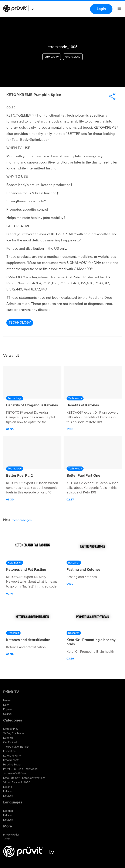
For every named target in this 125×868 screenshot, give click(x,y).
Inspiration (9, 751)
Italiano (8, 791)
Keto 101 (8, 738)
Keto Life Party (12, 756)
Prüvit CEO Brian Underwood (20, 769)
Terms (7, 839)
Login (101, 9)
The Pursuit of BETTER (16, 747)
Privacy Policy (11, 835)
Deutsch (8, 796)
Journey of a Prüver (15, 774)
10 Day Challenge (13, 733)
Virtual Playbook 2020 (17, 782)
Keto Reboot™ (11, 760)
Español (8, 787)
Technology (20, 323)
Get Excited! (10, 742)
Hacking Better (12, 765)
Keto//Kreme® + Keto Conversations (24, 778)
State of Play (11, 729)
